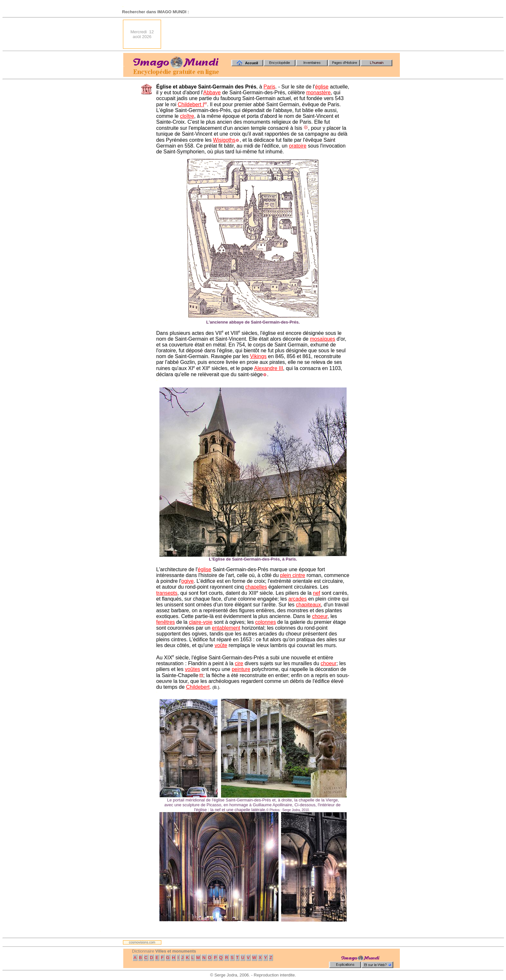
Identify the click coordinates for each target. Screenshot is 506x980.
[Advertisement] (282, 34)
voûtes (192, 669)
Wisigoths (224, 140)
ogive (187, 581)
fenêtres (166, 622)
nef (317, 593)
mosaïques (322, 339)
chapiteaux (308, 605)
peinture (241, 669)
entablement (226, 628)
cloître (187, 116)
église (322, 87)
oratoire (298, 146)
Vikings (258, 356)
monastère (319, 93)
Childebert (198, 687)
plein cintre (293, 575)
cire (239, 663)
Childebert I (191, 104)
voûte (221, 645)
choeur (320, 616)
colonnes (266, 622)
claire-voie (201, 622)
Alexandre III (268, 368)
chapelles (256, 587)
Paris (269, 87)
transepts (167, 593)
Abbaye (212, 93)
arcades (298, 599)
